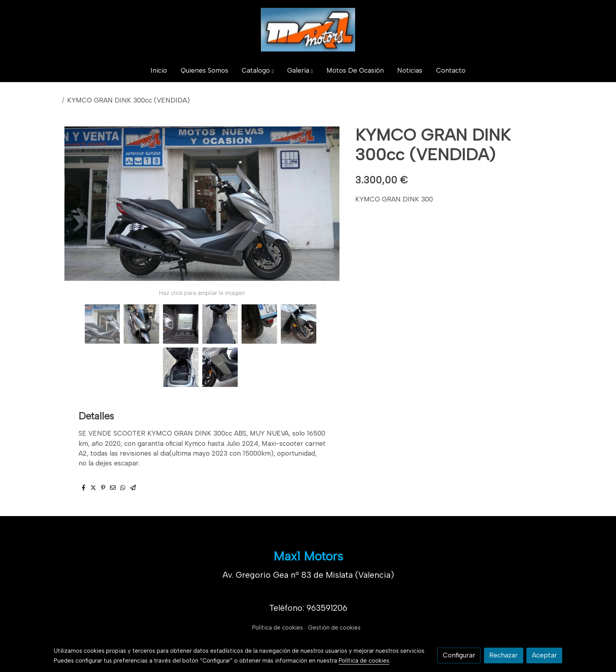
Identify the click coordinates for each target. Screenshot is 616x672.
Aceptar (544, 655)
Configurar (459, 655)
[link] (308, 30)
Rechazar (503, 655)
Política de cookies (278, 628)
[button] (258, 71)
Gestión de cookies (334, 628)
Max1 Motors (308, 556)
